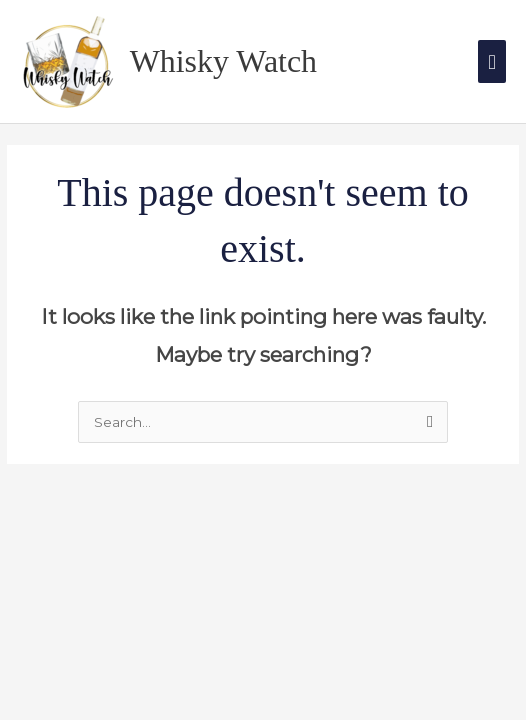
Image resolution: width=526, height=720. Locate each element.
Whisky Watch (223, 61)
